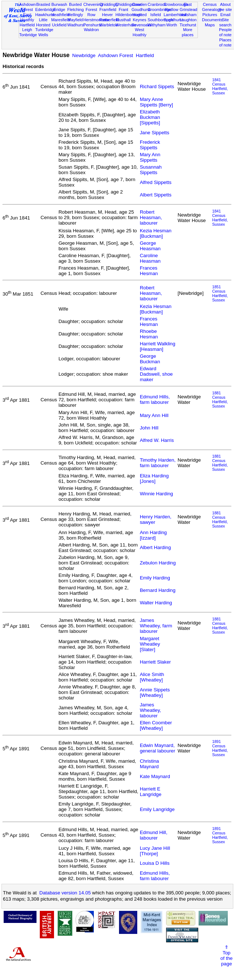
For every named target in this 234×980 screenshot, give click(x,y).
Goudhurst (141, 10)
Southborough (160, 20)
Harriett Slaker (155, 662)
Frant (123, 10)
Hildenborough (128, 15)
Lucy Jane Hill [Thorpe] (155, 851)
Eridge (59, 10)
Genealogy (212, 10)
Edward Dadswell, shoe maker (156, 374)
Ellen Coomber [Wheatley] (156, 725)
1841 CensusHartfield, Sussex (220, 86)
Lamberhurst (175, 15)
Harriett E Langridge (151, 792)
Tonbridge (28, 35)
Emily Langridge (157, 809)
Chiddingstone (128, 4)
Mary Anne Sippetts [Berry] (156, 102)
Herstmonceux (96, 20)
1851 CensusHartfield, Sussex (220, 293)
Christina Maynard (149, 764)
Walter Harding (156, 603)
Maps (210, 25)
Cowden (140, 4)
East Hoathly (27, 17)
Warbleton (108, 25)
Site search (225, 22)
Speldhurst (173, 20)
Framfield (108, 10)
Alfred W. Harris (157, 440)
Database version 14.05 (65, 893)
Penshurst (92, 25)
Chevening (93, 4)
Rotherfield (109, 20)
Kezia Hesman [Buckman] (156, 233)
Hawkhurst (45, 15)
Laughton (188, 20)
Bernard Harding (158, 590)
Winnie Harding (156, 494)
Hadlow (172, 10)
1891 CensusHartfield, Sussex (220, 748)
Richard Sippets (157, 87)
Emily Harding (155, 578)
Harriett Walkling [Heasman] (158, 346)
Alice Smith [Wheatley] (152, 677)
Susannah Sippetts (151, 170)
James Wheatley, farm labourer (156, 626)
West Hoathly (139, 32)
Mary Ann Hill (154, 415)
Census (210, 4)
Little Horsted (43, 22)
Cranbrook (157, 4)
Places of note (225, 42)
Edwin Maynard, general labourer (158, 748)
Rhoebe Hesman (149, 334)
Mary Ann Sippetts (150, 157)
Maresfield (60, 20)
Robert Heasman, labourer (151, 217)
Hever (107, 15)
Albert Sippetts (156, 195)
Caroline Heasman (150, 258)
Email (225, 15)
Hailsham (188, 15)
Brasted (43, 4)
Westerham (126, 25)
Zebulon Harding (158, 563)
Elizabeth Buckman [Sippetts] (150, 117)
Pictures (210, 15)
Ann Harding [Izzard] (153, 535)
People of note (225, 32)
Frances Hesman (149, 271)
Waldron (91, 30)
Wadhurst (76, 25)
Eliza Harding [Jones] (154, 478)
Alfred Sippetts (156, 182)
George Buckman (150, 359)
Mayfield (75, 20)
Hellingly (75, 15)
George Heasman (150, 246)
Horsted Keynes (140, 17)
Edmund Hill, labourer (154, 835)
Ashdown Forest (27, 7)
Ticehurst (188, 25)
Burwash (59, 4)
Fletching (75, 10)
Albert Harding (155, 547)
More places (188, 32)
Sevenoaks (141, 25)
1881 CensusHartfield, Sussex (220, 399)
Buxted (75, 4)
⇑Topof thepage (227, 955)
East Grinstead (188, 7)
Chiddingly (109, 4)
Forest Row (91, 12)
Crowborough (176, 4)
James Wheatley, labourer (150, 710)
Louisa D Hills (155, 863)
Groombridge (159, 10)
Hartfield (27, 25)
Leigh (27, 30)
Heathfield (60, 15)
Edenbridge (45, 10)
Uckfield (60, 25)
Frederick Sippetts (150, 145)
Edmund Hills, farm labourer (155, 399)
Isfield (156, 15)
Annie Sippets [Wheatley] (155, 692)
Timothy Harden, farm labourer (158, 463)
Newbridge (84, 55)
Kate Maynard (155, 776)
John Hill (149, 428)
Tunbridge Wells (44, 32)
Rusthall (123, 20)
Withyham (156, 25)
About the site (225, 7)
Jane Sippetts (155, 133)
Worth (171, 25)
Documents (212, 20)
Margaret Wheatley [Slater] (150, 644)
